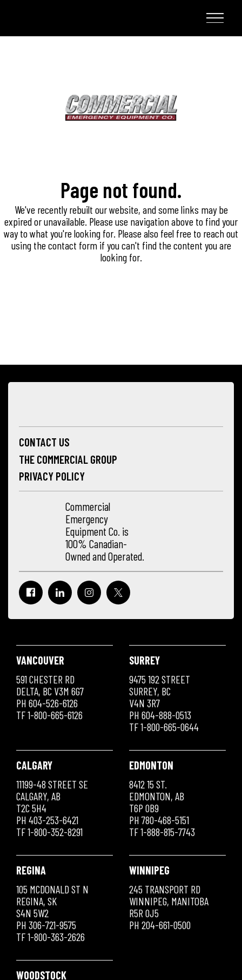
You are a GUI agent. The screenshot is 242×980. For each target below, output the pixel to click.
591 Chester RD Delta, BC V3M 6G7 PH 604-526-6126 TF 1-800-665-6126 (50, 688)
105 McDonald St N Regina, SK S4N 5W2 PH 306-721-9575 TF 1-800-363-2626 (52, 903)
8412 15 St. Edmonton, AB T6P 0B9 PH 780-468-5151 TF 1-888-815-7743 (162, 798)
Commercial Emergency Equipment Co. (73, 19)
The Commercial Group (68, 459)
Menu (213, 18)
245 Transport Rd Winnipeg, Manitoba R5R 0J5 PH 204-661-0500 (169, 897)
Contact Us (44, 442)
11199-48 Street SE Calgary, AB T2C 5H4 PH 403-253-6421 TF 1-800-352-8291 (52, 798)
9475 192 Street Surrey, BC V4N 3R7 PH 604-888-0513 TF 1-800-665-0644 (164, 693)
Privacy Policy (52, 476)
